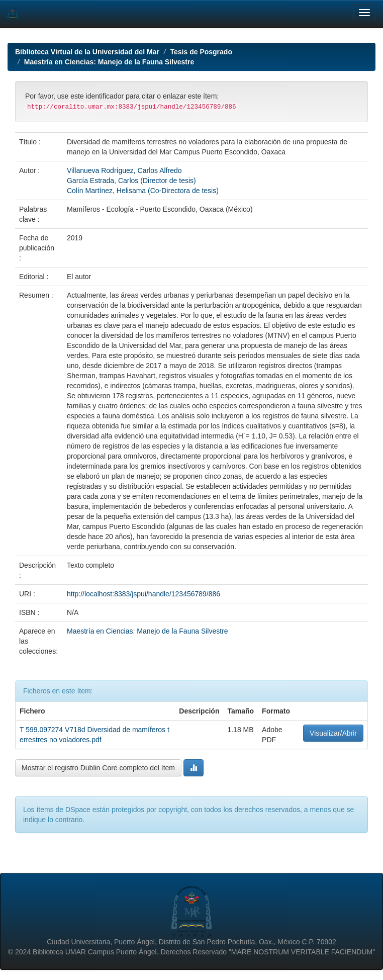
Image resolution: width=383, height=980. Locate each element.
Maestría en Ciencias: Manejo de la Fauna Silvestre (109, 62)
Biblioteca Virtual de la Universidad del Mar (87, 52)
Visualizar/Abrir (333, 733)
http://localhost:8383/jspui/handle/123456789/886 (143, 594)
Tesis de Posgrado (201, 52)
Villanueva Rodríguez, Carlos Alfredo (124, 170)
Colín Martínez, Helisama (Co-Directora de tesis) (143, 191)
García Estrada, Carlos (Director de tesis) (131, 181)
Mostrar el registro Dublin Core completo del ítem (98, 768)
